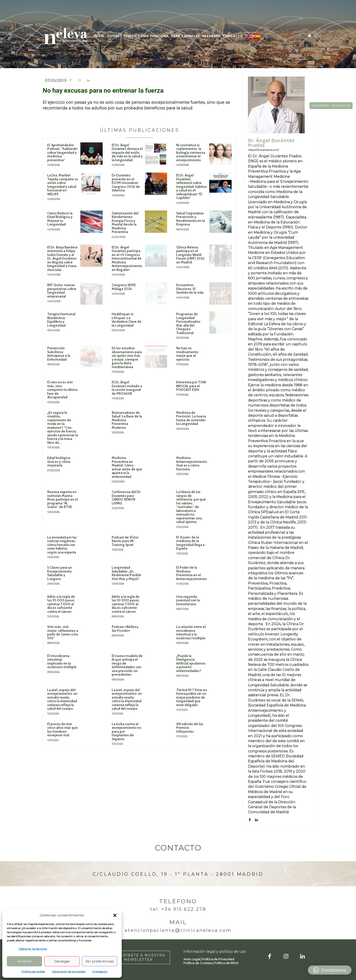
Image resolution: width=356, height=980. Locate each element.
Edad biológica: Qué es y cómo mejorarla (59, 462)
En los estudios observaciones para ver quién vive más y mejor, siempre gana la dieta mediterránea (127, 358)
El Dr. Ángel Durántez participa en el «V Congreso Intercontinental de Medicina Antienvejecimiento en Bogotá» (127, 259)
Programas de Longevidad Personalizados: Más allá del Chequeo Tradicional (189, 324)
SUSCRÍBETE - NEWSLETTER (331, 105)
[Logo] (65, 36)
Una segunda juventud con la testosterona (188, 600)
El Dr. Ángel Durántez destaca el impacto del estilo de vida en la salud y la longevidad (127, 153)
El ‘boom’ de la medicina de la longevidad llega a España (190, 543)
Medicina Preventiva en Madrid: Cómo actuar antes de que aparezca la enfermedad (127, 467)
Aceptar (25, 961)
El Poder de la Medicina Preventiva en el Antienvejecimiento (191, 573)
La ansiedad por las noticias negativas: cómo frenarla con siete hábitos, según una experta (62, 545)
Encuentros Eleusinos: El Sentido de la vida (190, 289)
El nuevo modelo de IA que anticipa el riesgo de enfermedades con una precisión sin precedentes (127, 665)
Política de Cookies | (199, 963)
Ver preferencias (100, 961)
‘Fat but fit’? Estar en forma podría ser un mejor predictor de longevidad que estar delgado (192, 697)
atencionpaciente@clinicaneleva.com (178, 930)
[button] (115, 915)
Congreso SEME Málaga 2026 (124, 287)
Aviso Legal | (193, 959)
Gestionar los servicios (33, 949)
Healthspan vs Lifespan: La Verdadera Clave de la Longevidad (127, 320)
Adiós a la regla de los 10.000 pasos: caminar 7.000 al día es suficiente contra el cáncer (61, 604)
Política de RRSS (226, 963)
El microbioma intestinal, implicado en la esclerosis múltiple (62, 662)
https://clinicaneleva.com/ (263, 150)
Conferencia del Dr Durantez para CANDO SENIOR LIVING (126, 498)
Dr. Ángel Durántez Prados (271, 143)
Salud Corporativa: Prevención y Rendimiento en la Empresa (190, 219)
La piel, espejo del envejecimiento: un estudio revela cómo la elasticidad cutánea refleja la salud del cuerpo (62, 699)
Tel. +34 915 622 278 (178, 909)
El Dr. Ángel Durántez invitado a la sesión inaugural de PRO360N (127, 388)
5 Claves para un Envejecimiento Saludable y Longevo (60, 573)
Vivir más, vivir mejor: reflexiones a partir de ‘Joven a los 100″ (63, 633)
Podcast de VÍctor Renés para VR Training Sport (125, 541)
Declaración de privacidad (69, 971)
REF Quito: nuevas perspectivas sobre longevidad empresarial (62, 291)
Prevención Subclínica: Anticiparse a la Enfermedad (59, 354)
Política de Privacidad (218, 959)
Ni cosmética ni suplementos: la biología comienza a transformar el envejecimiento (191, 153)
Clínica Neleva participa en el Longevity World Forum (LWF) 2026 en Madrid (190, 255)
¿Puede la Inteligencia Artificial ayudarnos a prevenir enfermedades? (191, 663)
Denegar (62, 961)
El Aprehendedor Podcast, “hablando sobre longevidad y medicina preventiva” (62, 153)
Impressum (100, 971)
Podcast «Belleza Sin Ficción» (125, 629)
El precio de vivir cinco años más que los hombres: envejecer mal (62, 730)
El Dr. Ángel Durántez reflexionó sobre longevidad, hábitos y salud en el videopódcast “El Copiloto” (192, 187)
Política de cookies (33, 971)
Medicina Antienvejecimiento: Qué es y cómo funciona (192, 464)
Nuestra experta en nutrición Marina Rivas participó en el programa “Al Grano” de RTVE (63, 499)
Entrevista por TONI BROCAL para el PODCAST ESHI (191, 386)
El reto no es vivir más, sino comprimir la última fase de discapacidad (62, 390)
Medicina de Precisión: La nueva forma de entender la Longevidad (191, 418)
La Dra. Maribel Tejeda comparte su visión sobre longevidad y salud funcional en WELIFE (63, 185)
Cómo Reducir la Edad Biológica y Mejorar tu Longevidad (60, 219)
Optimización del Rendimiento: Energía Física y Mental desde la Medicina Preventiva (125, 223)
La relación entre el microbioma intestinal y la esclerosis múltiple (191, 633)
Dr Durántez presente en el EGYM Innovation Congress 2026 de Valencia (126, 183)
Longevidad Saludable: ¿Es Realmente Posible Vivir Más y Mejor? (126, 573)
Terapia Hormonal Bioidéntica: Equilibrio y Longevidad (61, 320)
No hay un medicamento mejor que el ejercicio (187, 354)
